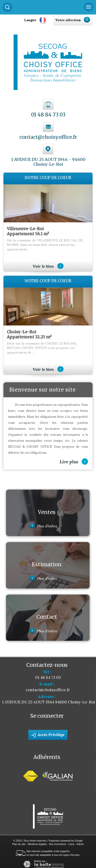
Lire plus (74, 462)
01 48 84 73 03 (48, 115)
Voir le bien (48, 266)
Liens (71, 844)
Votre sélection (68, 20)
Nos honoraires (58, 844)
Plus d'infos (43, 526)
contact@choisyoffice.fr (48, 137)
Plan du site (19, 844)
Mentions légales (37, 844)
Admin (80, 844)
